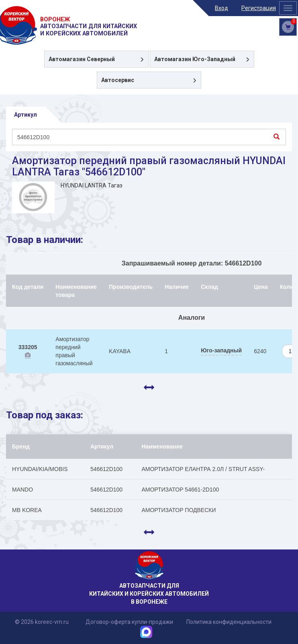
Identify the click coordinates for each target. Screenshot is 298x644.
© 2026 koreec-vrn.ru (42, 622)
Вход (221, 8)
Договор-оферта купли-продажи (129, 622)
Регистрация (259, 8)
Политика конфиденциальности (229, 622)
